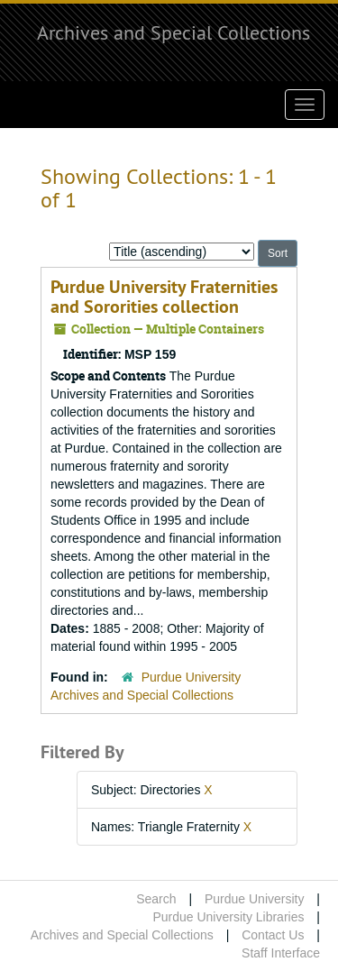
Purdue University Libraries (228, 917)
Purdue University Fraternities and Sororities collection (164, 297)
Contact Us (273, 935)
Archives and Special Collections (174, 32)
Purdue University (255, 899)
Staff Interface (281, 953)
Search (156, 899)
